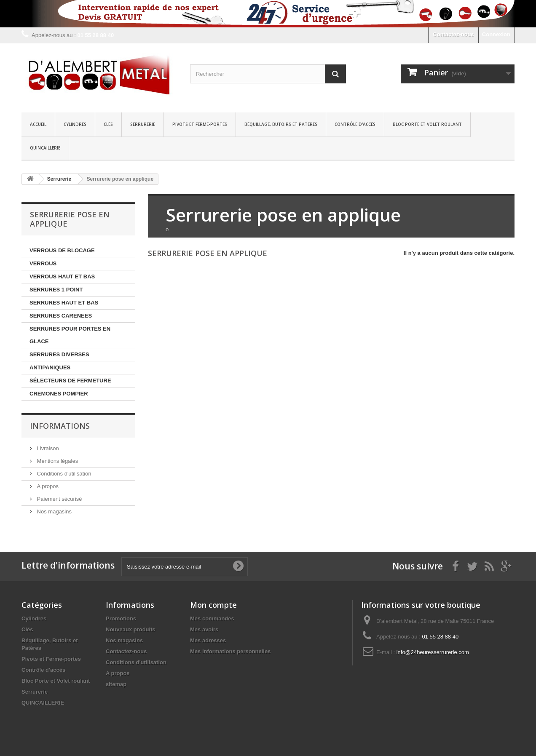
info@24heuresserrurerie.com (433, 652)
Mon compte (213, 605)
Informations (60, 426)
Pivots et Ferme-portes (200, 124)
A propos (47, 486)
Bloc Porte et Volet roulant (427, 124)
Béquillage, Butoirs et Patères (281, 124)
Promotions (121, 618)
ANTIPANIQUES (50, 367)
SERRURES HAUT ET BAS (64, 303)
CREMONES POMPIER (59, 394)
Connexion (496, 34)
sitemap (116, 684)
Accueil (38, 124)
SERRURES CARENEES (61, 316)
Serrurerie (143, 124)
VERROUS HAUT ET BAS (62, 276)
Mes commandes (212, 618)
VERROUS (43, 263)
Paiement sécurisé (59, 499)
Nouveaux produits (131, 629)
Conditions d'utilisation (63, 474)
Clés (108, 124)
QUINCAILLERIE (45, 148)
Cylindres (75, 124)
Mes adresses (208, 640)
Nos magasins (54, 512)
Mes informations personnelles (230, 651)
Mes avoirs (204, 629)
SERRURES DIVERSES (59, 354)
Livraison (47, 448)
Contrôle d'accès (355, 124)
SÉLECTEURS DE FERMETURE (70, 381)
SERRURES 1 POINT (56, 290)
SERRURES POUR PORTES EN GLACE (70, 335)
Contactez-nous (453, 34)
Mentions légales (57, 461)
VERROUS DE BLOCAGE (62, 250)
